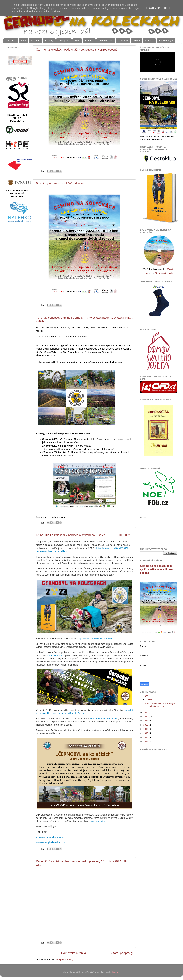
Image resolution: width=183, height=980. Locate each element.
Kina (23, 40)
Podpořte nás (106, 40)
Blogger (116, 972)
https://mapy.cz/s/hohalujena (104, 719)
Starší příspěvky (122, 953)
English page (166, 40)
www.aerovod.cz (98, 821)
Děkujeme (64, 40)
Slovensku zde (164, 273)
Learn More (154, 8)
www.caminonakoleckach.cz (50, 837)
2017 (146, 737)
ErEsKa (89, 40)
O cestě (35, 40)
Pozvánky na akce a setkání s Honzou (60, 184)
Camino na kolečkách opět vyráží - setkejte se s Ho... (161, 705)
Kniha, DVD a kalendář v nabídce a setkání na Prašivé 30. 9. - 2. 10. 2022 (83, 535)
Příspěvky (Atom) (65, 959)
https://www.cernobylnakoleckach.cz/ (103, 362)
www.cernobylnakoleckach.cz (50, 842)
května (149, 700)
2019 (146, 729)
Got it (168, 8)
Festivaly (123, 40)
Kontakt (149, 40)
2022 (146, 716)
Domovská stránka (74, 953)
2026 (146, 696)
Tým (77, 40)
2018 (146, 733)
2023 (146, 712)
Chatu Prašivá (54, 656)
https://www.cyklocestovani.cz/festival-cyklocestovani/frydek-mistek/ (78, 449)
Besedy (49, 40)
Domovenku (49, 355)
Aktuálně (11, 40)
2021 (146, 721)
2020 (146, 725)
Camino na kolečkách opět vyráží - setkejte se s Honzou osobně (77, 50)
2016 (146, 742)
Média (137, 40)
